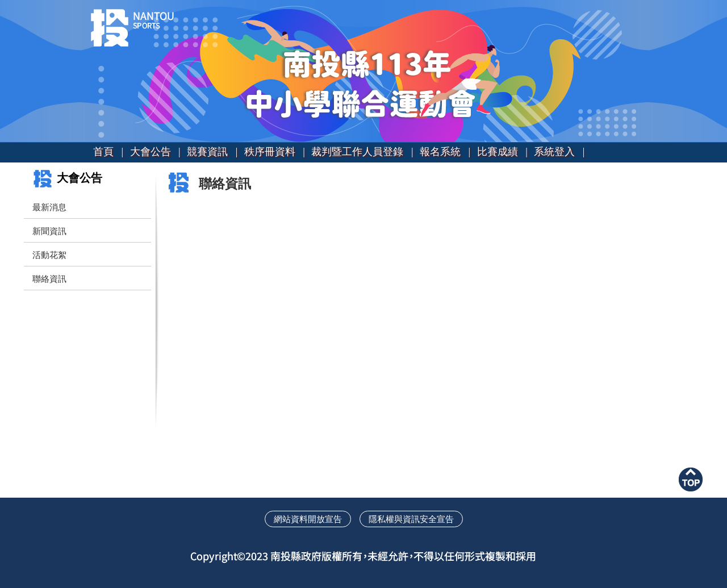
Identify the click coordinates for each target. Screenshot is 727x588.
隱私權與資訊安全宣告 (411, 519)
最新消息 (49, 207)
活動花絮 (49, 255)
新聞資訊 (49, 231)
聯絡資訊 (49, 279)
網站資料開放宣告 (308, 519)
